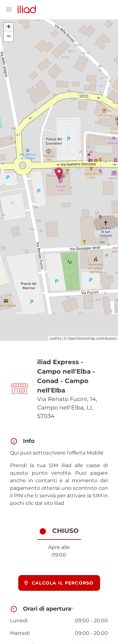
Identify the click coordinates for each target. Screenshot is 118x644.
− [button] (9, 37)
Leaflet (55, 338)
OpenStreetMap (81, 338)
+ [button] (9, 27)
